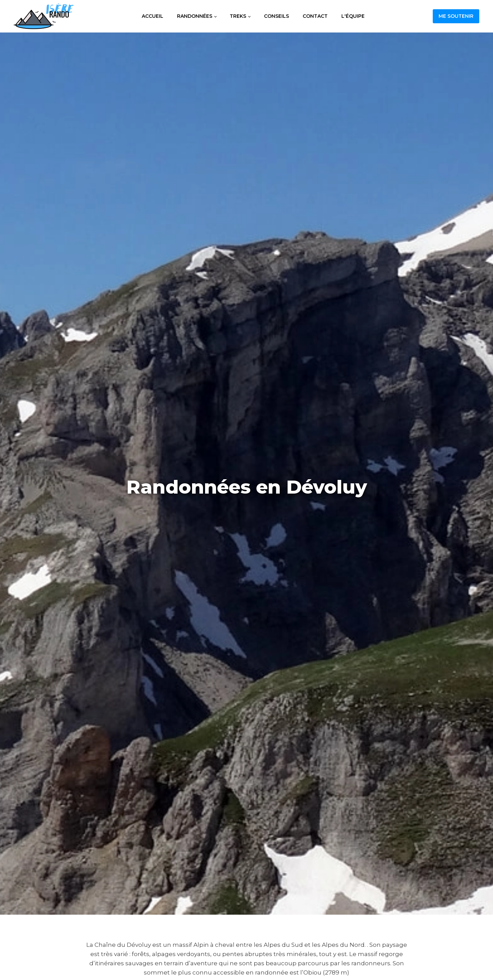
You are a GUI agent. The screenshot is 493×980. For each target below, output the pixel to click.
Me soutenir (456, 16)
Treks (238, 16)
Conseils (276, 16)
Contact (315, 16)
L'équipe (353, 16)
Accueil (153, 16)
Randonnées (195, 16)
